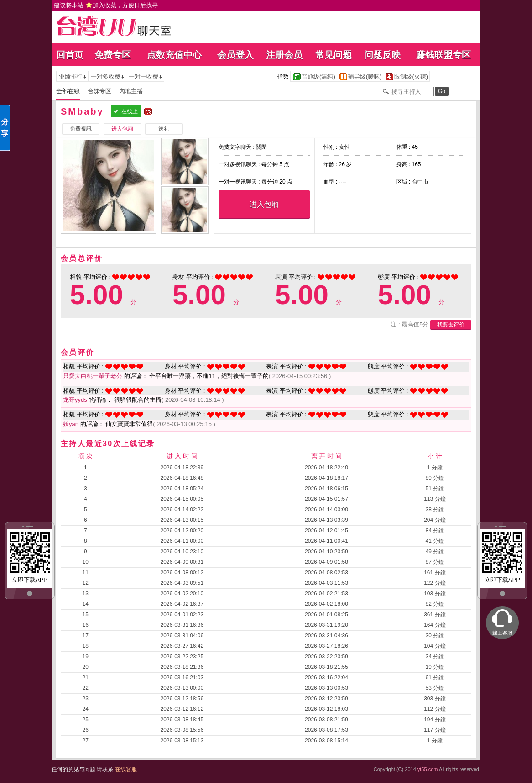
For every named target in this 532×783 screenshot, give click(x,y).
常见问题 (334, 55)
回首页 (70, 55)
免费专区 (113, 55)
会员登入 (235, 55)
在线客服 (126, 769)
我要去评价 (451, 325)
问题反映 (382, 55)
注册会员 (284, 55)
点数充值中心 (174, 55)
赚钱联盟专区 (443, 55)
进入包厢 (264, 204)
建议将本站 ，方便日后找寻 (106, 5)
